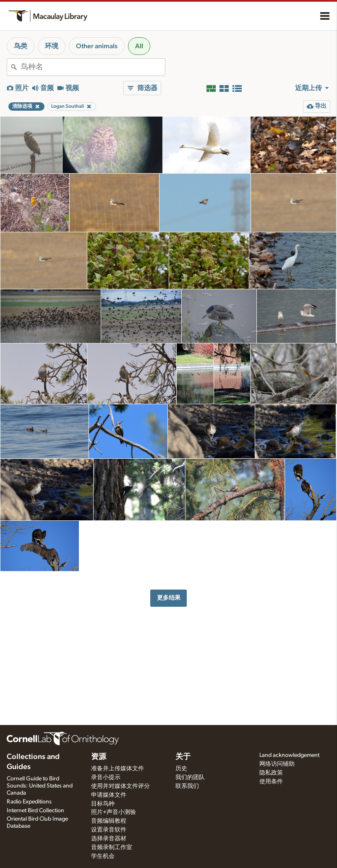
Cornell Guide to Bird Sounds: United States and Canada (40, 786)
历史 (181, 769)
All (139, 46)
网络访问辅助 (277, 764)
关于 (183, 757)
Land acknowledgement (289, 755)
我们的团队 (190, 777)
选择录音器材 (109, 839)
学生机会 (103, 856)
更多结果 (169, 598)
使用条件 (271, 782)
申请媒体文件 (109, 795)
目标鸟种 (103, 804)
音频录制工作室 (112, 847)
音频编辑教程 (109, 821)
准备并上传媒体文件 (118, 769)
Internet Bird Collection (35, 811)
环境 (52, 46)
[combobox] (93, 67)
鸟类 (21, 46)
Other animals (97, 46)
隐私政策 (271, 773)
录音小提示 (106, 777)
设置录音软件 (109, 830)
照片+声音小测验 (114, 812)
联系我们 (187, 786)
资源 (99, 757)
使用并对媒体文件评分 (120, 786)
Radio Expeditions (29, 802)
